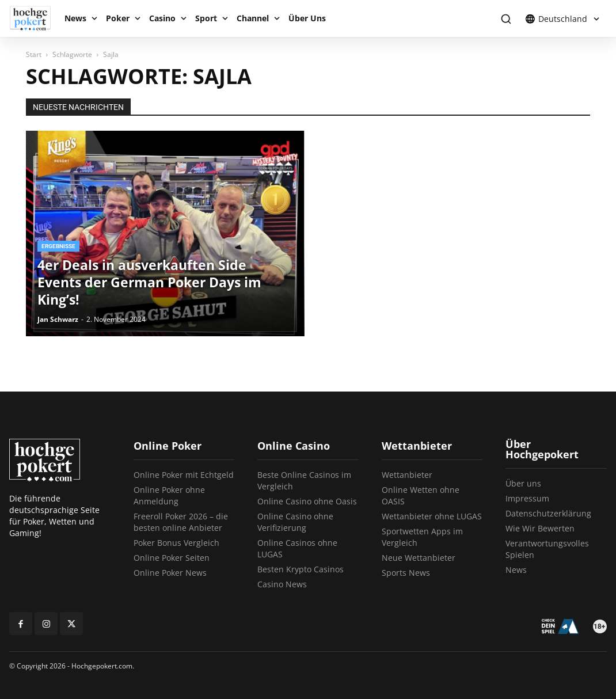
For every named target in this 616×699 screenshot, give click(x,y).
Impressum (527, 498)
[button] (506, 19)
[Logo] (34, 18)
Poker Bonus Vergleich (176, 543)
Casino (162, 18)
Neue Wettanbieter (419, 558)
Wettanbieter (407, 475)
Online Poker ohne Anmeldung (169, 495)
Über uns (523, 483)
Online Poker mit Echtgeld (184, 475)
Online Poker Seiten (172, 558)
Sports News (406, 573)
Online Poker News (170, 573)
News (75, 18)
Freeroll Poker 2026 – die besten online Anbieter (181, 522)
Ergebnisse (58, 246)
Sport (206, 18)
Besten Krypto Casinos (301, 569)
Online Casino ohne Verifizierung (295, 522)
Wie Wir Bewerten (540, 528)
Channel (253, 18)
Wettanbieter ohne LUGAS (432, 516)
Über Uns (307, 18)
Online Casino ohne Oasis (307, 501)
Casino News (282, 584)
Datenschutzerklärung (548, 513)
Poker (118, 18)
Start (34, 54)
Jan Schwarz (58, 319)
